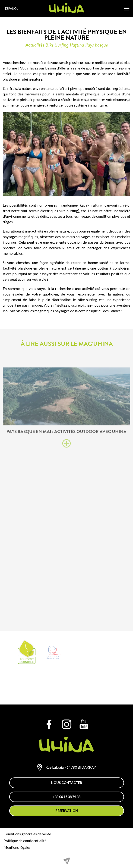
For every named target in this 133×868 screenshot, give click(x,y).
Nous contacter (66, 783)
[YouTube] (84, 724)
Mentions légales (17, 847)
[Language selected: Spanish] (12, 9)
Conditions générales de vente (27, 834)
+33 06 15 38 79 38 (66, 797)
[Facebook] (49, 724)
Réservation (67, 811)
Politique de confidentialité (25, 841)
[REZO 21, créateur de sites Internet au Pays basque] (66, 861)
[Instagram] (66, 724)
